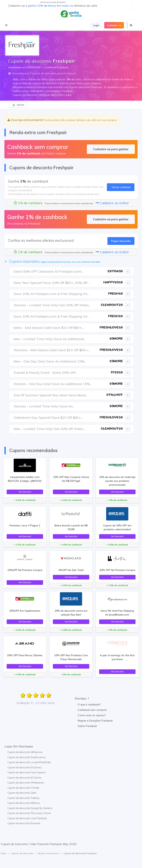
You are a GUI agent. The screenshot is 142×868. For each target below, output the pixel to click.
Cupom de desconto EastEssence (26, 757)
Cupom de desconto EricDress (25, 767)
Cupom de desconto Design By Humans (30, 808)
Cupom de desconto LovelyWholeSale (29, 762)
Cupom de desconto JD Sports (24, 778)
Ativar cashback (121, 187)
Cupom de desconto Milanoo (24, 803)
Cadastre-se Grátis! (112, 203)
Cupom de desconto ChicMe (23, 788)
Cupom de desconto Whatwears (26, 783)
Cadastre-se (114, 25)
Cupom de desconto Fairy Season (27, 772)
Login (96, 25)
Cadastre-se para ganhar (111, 149)
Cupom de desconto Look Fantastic (27, 818)
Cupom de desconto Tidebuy (23, 798)
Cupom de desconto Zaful (22, 793)
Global (18, 105)
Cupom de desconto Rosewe (24, 823)
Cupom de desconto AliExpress (25, 752)
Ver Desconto (25, 492)
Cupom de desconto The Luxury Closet (29, 813)
